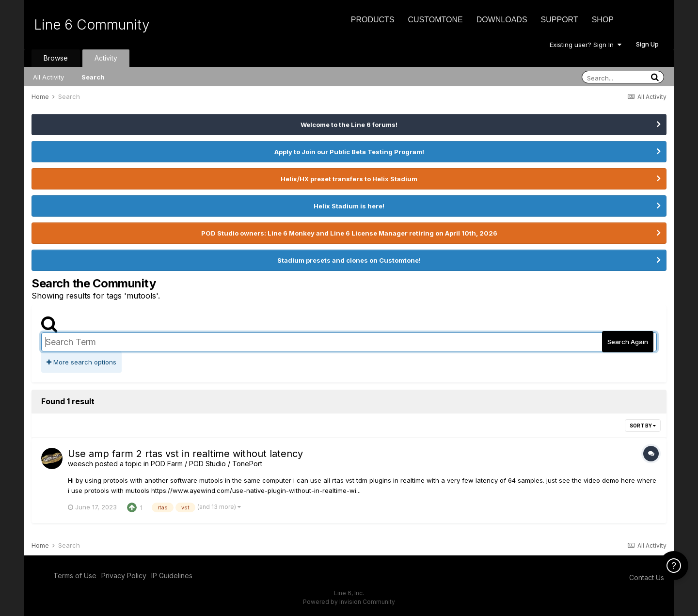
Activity (106, 58)
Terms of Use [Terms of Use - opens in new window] (75, 576)
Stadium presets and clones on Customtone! (349, 260)
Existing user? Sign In (586, 45)
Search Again (628, 342)
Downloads (502, 20)
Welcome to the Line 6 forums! (349, 125)
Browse (56, 58)
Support (560, 20)
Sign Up (647, 44)
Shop (603, 20)
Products (373, 20)
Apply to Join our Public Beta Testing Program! (349, 152)
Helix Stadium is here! (349, 206)
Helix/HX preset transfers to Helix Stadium (349, 179)
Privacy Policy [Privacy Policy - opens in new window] (124, 576)
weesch (80, 464)
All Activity (48, 77)
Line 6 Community (92, 25)
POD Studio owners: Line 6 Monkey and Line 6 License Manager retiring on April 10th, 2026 (349, 233)
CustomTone (435, 20)
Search (93, 77)
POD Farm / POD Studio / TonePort (206, 464)
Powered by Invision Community (349, 602)
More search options (81, 362)
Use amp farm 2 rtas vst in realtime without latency (185, 454)
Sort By (643, 426)
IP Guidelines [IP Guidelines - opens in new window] (172, 576)
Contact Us (647, 577)
